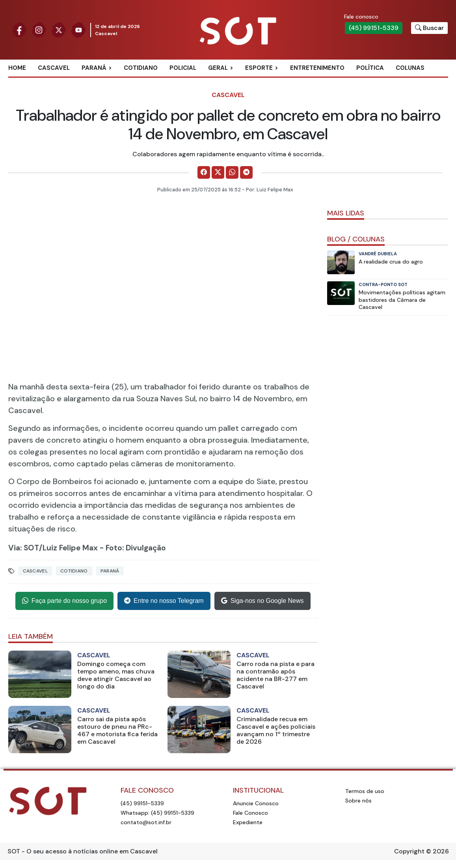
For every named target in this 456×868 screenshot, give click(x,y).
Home (17, 68)
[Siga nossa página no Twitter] (59, 29)
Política (370, 68)
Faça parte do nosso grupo (64, 601)
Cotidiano (141, 68)
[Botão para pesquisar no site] (429, 28)
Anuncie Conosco (256, 803)
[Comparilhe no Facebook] (204, 172)
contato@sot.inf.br (146, 822)
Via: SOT (24, 548)
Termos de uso (365, 791)
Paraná (94, 68)
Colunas (410, 68)
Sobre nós (358, 801)
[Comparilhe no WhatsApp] (232, 172)
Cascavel (54, 68)
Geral (218, 68)
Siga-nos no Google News (262, 601)
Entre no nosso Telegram (164, 601)
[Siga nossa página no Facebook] (19, 29)
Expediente (248, 822)
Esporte (259, 68)
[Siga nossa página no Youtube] (78, 29)
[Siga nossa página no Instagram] (39, 29)
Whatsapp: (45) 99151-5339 (157, 813)
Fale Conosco (250, 813)
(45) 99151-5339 (374, 28)
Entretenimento (317, 68)
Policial (183, 68)
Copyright (409, 851)
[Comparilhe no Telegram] (246, 172)
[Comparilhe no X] (218, 172)
